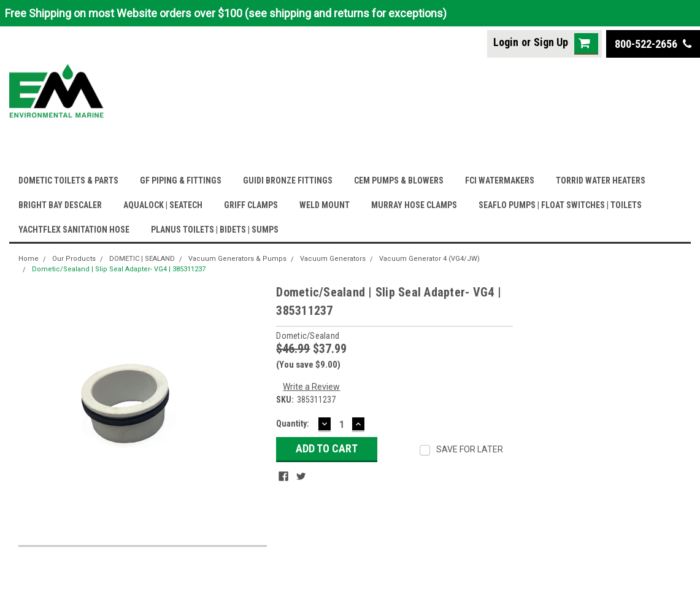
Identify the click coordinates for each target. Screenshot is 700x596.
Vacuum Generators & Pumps (237, 259)
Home (29, 259)
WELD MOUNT (325, 205)
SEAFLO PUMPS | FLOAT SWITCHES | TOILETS (560, 205)
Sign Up (551, 42)
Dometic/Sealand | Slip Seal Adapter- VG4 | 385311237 (119, 269)
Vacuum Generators (333, 259)
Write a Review (311, 387)
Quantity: (293, 424)
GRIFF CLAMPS (251, 205)
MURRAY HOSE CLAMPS (414, 205)
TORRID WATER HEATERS (601, 180)
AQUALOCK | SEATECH (163, 205)
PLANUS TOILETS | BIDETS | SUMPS (215, 230)
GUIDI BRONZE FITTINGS (288, 180)
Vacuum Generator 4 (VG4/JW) (429, 259)
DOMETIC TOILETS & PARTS (68, 180)
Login (506, 42)
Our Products (74, 259)
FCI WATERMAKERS (500, 180)
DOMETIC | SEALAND (142, 259)
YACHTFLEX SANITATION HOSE (74, 230)
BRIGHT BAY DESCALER (60, 205)
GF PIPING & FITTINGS (181, 180)
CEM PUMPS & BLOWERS (399, 180)
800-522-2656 (653, 44)
